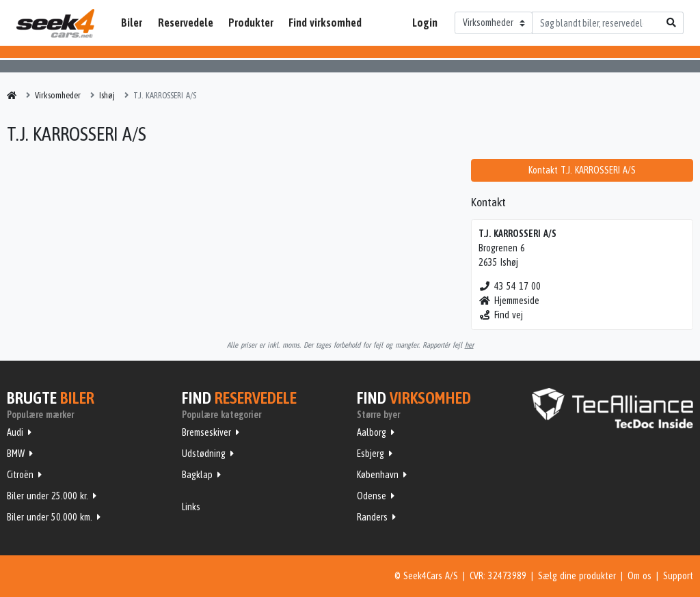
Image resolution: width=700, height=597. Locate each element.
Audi (15, 432)
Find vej (501, 315)
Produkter (251, 23)
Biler (132, 23)
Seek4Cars (55, 23)
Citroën (20, 475)
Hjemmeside (509, 301)
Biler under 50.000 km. (50, 517)
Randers (372, 517)
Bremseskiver (206, 432)
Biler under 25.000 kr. (48, 496)
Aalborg (372, 432)
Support (678, 576)
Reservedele (186, 23)
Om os (640, 576)
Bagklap (197, 475)
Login (425, 23)
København (378, 475)
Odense (372, 496)
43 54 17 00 (510, 286)
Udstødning (204, 454)
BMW (16, 454)
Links (191, 507)
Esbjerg (371, 454)
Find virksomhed (325, 23)
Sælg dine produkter (577, 576)
